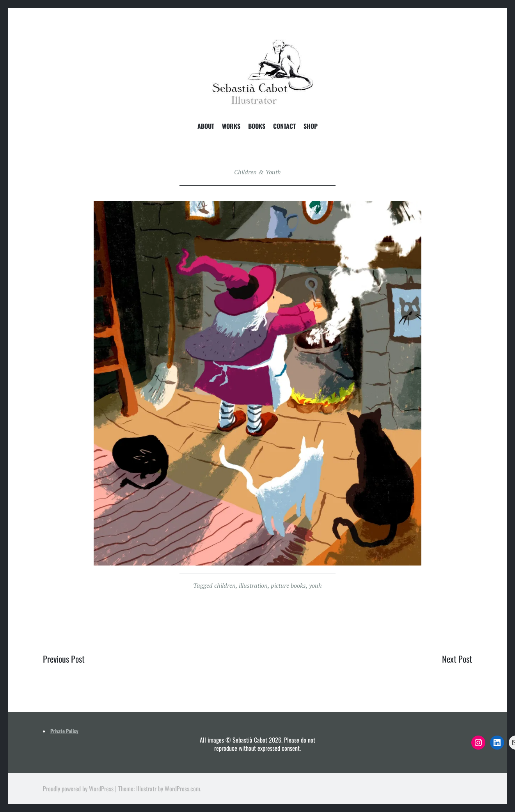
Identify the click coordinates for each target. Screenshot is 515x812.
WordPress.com (182, 789)
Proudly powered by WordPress (78, 789)
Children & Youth (257, 172)
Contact (284, 126)
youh (315, 585)
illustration (253, 585)
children (225, 585)
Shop (311, 126)
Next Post (457, 659)
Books (257, 126)
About (206, 126)
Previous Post (64, 659)
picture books (288, 585)
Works (231, 126)
